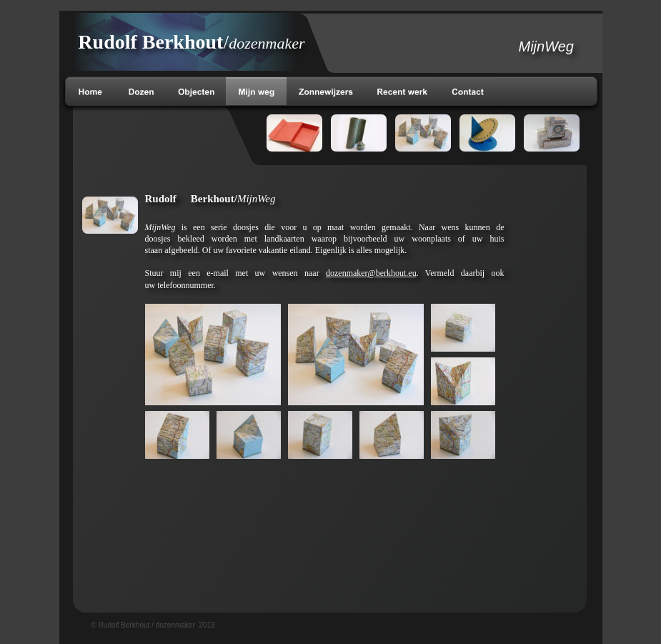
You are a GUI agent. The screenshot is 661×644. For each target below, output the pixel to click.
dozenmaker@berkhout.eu (371, 273)
